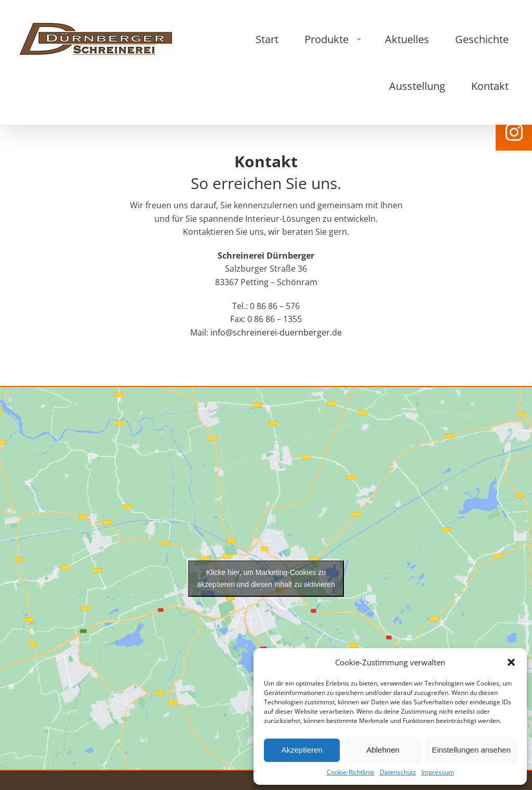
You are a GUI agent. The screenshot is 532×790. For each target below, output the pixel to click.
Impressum (438, 772)
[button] (511, 662)
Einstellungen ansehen (471, 750)
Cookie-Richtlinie (351, 772)
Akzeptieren (302, 750)
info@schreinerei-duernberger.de (275, 283)
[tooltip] (514, 132)
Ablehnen (383, 750)
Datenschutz (398, 772)
